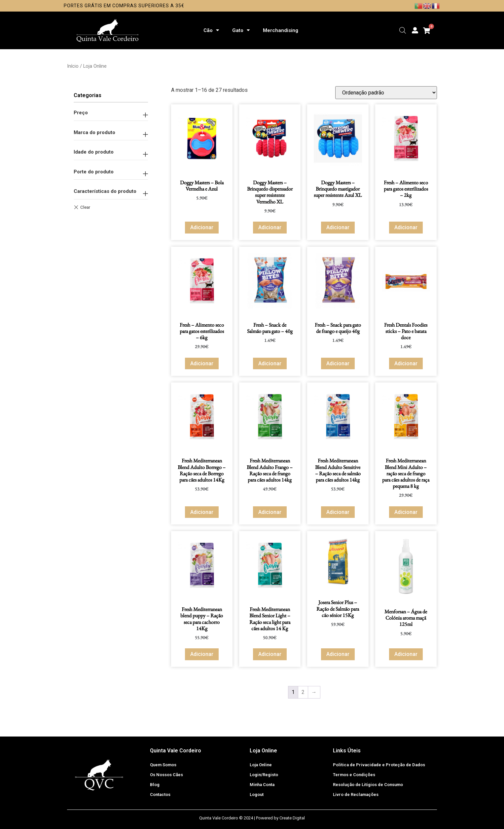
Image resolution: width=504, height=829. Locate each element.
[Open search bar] (403, 30)
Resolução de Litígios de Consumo (368, 785)
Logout (257, 794)
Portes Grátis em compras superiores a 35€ (124, 6)
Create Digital (292, 818)
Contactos (160, 794)
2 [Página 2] (303, 692)
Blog (155, 785)
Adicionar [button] (202, 227)
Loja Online (261, 765)
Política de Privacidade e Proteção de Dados (379, 765)
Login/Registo (264, 775)
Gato (241, 30)
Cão (211, 30)
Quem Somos (163, 765)
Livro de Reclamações (356, 794)
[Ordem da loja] (386, 93)
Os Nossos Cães (166, 775)
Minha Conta (262, 785)
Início (73, 66)
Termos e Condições (354, 775)
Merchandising (281, 30)
